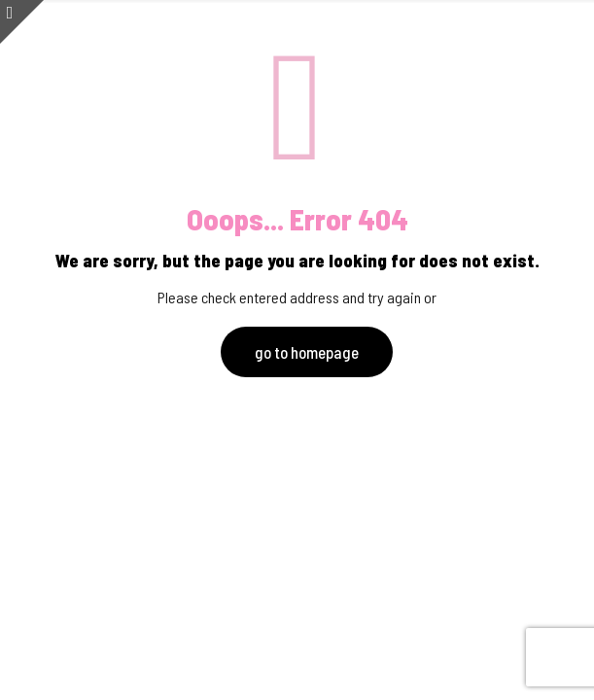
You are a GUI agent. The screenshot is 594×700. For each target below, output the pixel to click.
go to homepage (307, 352)
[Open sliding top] (22, 22)
